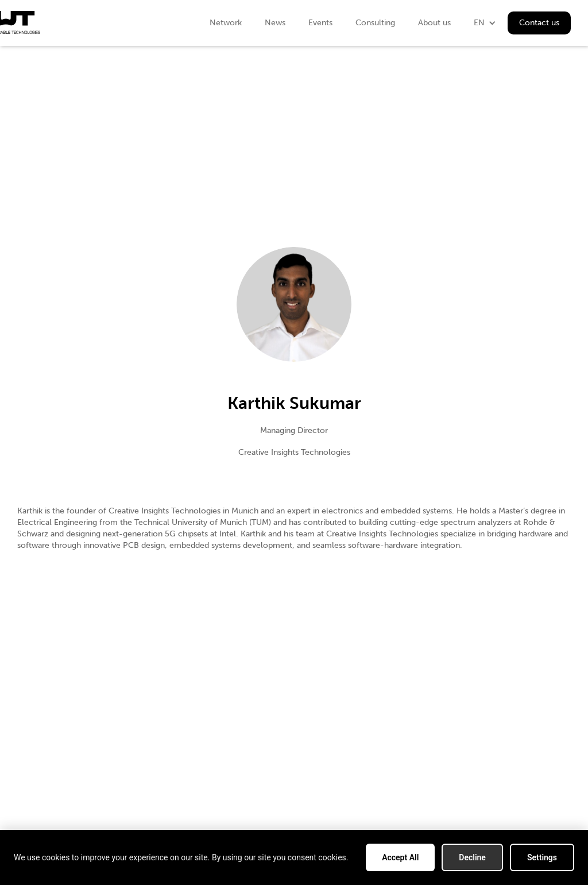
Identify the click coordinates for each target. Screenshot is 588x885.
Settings (542, 857)
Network (226, 23)
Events (320, 23)
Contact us (539, 23)
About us (434, 23)
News (275, 23)
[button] (485, 23)
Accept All (400, 857)
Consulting (375, 23)
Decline (472, 857)
